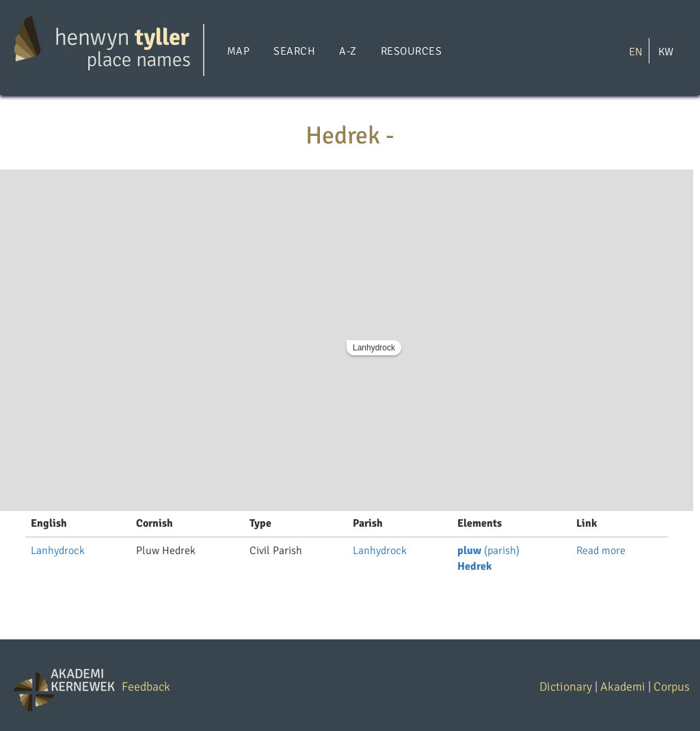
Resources (411, 51)
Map (238, 51)
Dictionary (566, 687)
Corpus (672, 687)
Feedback (146, 687)
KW (666, 51)
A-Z (348, 51)
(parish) (488, 551)
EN (636, 51)
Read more (601, 551)
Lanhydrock (374, 348)
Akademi (623, 687)
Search (294, 51)
